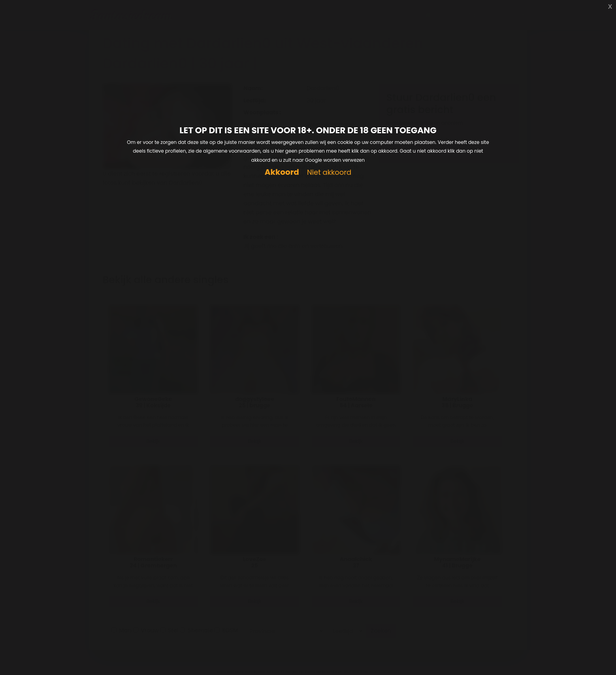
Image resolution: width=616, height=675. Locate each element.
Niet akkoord (329, 173)
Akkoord (282, 172)
